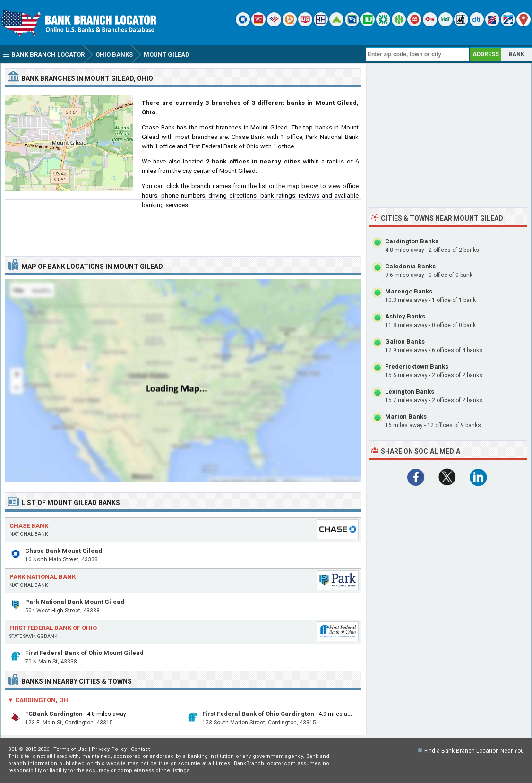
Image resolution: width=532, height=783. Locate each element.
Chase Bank (29, 526)
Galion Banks (405, 341)
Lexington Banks (410, 391)
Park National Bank (43, 577)
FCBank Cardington (54, 714)
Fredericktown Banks (417, 366)
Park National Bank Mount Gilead (75, 602)
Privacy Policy (109, 749)
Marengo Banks (409, 291)
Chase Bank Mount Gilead (64, 551)
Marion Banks (406, 417)
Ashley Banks (405, 316)
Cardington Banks (412, 241)
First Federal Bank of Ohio (53, 628)
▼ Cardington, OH (38, 700)
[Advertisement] (183, 224)
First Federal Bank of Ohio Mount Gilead (84, 653)
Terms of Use (70, 749)
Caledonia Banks (410, 266)
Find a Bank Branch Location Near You (474, 751)
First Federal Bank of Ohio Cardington (258, 714)
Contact (140, 749)
